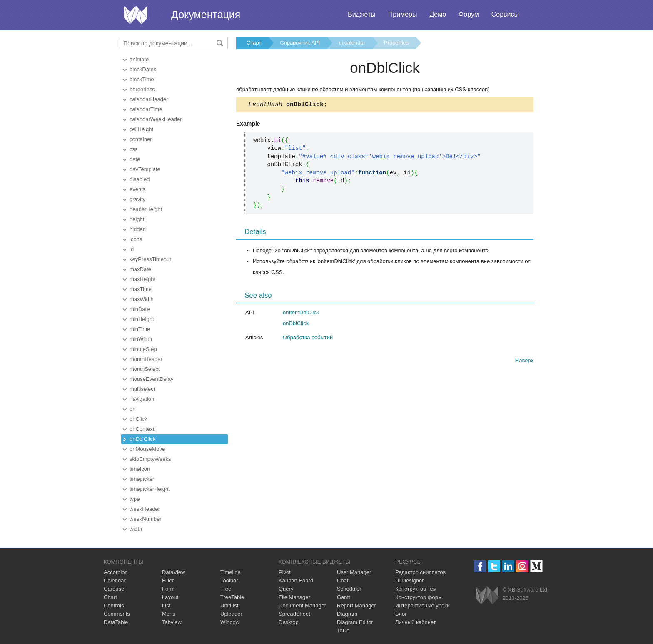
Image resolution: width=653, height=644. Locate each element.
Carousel (115, 589)
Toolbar (229, 581)
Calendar (115, 581)
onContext (142, 429)
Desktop (289, 622)
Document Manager (302, 605)
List (166, 605)
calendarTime (146, 109)
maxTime (141, 289)
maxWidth (142, 299)
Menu (169, 614)
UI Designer (410, 581)
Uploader (231, 614)
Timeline (231, 572)
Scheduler (349, 589)
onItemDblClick (301, 314)
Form (168, 589)
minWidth (141, 339)
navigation (142, 399)
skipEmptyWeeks (150, 459)
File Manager (294, 597)
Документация (206, 15)
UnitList (229, 605)
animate (139, 59)
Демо (438, 14)
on (132, 409)
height (137, 219)
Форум (469, 14)
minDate (140, 309)
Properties (396, 43)
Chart (110, 597)
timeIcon (140, 469)
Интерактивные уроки (422, 605)
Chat (343, 581)
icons (136, 239)
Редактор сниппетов (420, 572)
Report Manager (356, 605)
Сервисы (505, 14)
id (132, 249)
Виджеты (362, 14)
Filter (168, 581)
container (141, 139)
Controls (114, 605)
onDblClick (142, 439)
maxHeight (142, 279)
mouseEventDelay (152, 379)
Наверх (524, 362)
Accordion (116, 572)
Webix (487, 595)
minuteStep (143, 349)
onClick (138, 419)
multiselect (142, 389)
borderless (142, 89)
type (135, 499)
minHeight (142, 319)
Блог (401, 614)
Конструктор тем (416, 589)
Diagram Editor (355, 622)
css (134, 149)
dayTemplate (145, 169)
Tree (226, 589)
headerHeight (146, 209)
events (137, 189)
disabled (140, 179)
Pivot (285, 572)
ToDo (343, 630)
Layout (170, 597)
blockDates (143, 69)
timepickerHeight (150, 489)
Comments (117, 614)
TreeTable (232, 597)
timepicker (142, 479)
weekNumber (146, 519)
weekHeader (145, 509)
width (136, 529)
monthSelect (145, 369)
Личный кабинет (416, 622)
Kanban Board (296, 581)
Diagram (347, 614)
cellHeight (141, 129)
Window (230, 622)
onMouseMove (147, 449)
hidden (138, 229)
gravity (137, 199)
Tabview (172, 622)
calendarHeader (149, 99)
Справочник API (300, 43)
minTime (140, 329)
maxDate (140, 269)
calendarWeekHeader (156, 119)
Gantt (344, 597)
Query (286, 589)
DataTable (116, 622)
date (135, 159)
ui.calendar (352, 43)
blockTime (142, 79)
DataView (173, 572)
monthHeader (146, 359)
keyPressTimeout (150, 259)
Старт (254, 43)
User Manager (354, 572)
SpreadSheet (294, 614)
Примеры (403, 14)
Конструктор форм (419, 597)
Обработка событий (308, 339)
